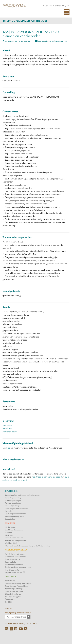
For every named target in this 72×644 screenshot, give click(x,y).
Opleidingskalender (13, 559)
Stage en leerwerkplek (14, 591)
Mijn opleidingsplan (13, 597)
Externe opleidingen (13, 503)
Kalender (9, 511)
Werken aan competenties (16, 540)
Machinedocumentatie (14, 565)
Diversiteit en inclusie (14, 538)
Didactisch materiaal (13, 594)
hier (8, 448)
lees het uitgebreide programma (51, 41)
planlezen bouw (10, 432)
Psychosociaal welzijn (15, 572)
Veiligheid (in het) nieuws (15, 554)
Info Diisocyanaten (13, 570)
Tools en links (11, 562)
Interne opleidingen (13, 501)
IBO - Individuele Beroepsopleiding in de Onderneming (27, 546)
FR (68, 6)
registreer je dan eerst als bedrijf (47, 477)
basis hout (7, 428)
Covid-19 (8, 602)
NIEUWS (9, 608)
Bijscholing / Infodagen (14, 589)
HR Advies (10, 523)
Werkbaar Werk (11, 543)
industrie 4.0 (8, 425)
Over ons (47, 6)
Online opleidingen (13, 506)
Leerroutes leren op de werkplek (18, 583)
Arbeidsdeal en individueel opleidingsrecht (22, 495)
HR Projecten (11, 527)
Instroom (9, 533)
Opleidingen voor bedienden (17, 508)
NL (64, 6)
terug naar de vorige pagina (16, 41)
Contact (57, 6)
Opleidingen (12, 491)
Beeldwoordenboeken (14, 530)
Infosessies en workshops (15, 557)
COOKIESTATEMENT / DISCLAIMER (21, 624)
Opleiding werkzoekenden (16, 514)
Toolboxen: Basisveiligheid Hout (18, 567)
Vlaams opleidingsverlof (15, 516)
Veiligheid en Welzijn (16, 550)
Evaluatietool (10, 519)
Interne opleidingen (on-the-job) (25, 21)
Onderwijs (11, 577)
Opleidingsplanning (13, 498)
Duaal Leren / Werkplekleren (17, 586)
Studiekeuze (10, 581)
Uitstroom (9, 535)
